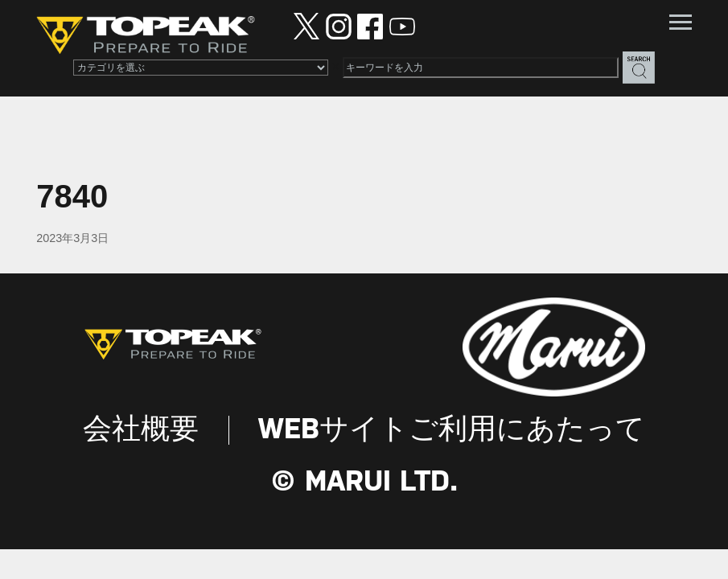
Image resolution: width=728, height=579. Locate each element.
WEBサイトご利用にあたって (452, 430)
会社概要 (141, 430)
